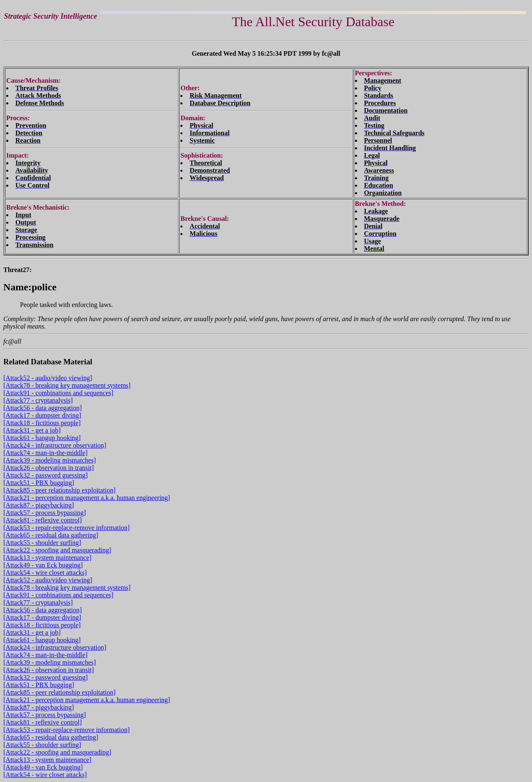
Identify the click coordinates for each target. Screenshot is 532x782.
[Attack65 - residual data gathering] (51, 535)
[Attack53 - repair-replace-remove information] (66, 528)
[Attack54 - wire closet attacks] (45, 573)
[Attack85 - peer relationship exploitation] (59, 490)
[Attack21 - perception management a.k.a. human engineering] (87, 498)
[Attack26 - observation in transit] (49, 468)
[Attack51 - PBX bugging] (39, 483)
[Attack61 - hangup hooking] (42, 438)
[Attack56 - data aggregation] (43, 408)
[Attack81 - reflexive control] (43, 520)
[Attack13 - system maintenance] (47, 558)
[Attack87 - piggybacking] (39, 505)
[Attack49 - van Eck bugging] (43, 565)
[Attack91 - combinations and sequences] (58, 393)
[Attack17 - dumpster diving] (42, 415)
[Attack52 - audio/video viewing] (48, 378)
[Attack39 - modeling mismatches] (50, 460)
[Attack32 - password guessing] (46, 475)
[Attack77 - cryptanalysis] (38, 400)
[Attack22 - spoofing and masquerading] (57, 550)
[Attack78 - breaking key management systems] (67, 385)
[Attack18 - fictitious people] (42, 423)
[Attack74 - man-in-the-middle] (46, 453)
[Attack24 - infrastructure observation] (55, 445)
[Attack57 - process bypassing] (45, 513)
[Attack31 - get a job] (32, 430)
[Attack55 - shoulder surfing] (42, 543)
